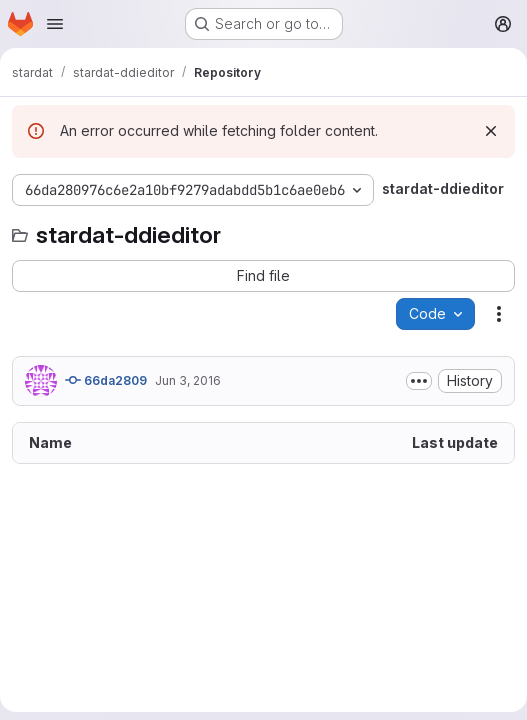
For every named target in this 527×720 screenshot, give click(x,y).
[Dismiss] (491, 131)
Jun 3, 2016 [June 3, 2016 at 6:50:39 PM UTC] (188, 380)
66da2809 (106, 380)
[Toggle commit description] (419, 381)
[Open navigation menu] (55, 24)
